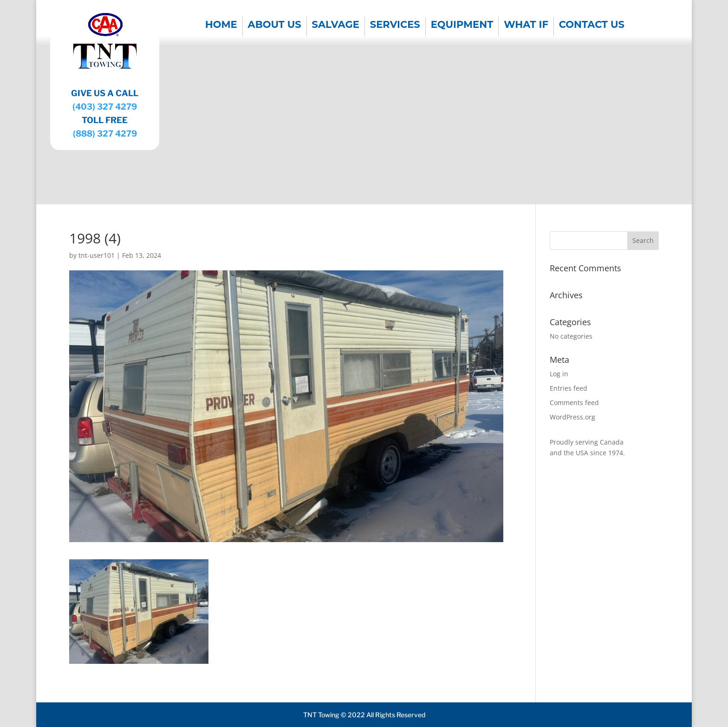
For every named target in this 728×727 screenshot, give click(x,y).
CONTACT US (592, 26)
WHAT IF (526, 26)
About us (275, 26)
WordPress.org (572, 417)
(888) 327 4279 (105, 134)
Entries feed (569, 388)
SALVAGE (336, 26)
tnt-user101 (97, 255)
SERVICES (395, 26)
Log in (559, 374)
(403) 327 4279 (105, 107)
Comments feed (574, 403)
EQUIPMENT (462, 26)
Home (221, 26)
